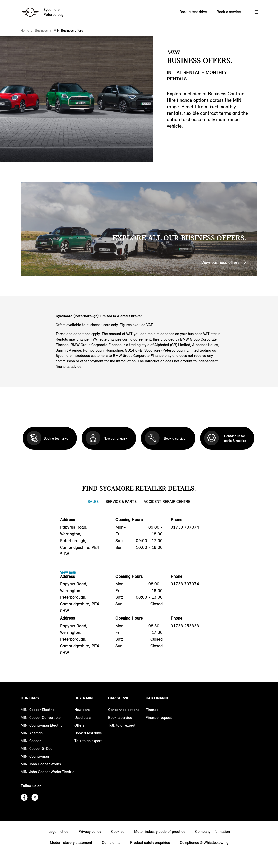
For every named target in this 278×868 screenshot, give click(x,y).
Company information (213, 832)
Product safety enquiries (150, 843)
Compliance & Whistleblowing (204, 843)
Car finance (157, 698)
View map (68, 572)
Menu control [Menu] (256, 12)
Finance (152, 710)
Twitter (35, 797)
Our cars (30, 698)
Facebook (24, 797)
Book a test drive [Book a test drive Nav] (193, 12)
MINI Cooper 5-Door (37, 748)
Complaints (111, 843)
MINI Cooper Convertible (41, 718)
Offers (79, 725)
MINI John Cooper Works (41, 764)
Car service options (124, 710)
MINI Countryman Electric (42, 725)
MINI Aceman (32, 733)
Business (41, 31)
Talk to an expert (88, 741)
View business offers (220, 262)
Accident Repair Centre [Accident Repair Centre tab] (167, 501)
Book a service (120, 718)
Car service (120, 698)
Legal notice (58, 832)
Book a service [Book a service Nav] (229, 12)
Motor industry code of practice (160, 832)
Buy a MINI (84, 698)
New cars (82, 710)
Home (25, 31)
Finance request (159, 718)
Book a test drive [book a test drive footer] (88, 733)
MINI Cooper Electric (38, 710)
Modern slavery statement (71, 843)
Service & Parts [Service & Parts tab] (121, 501)
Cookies (118, 832)
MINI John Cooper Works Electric (47, 772)
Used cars (82, 718)
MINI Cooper (31, 741)
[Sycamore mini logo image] (43, 12)
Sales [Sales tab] (93, 501)
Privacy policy (90, 832)
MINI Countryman (35, 756)
